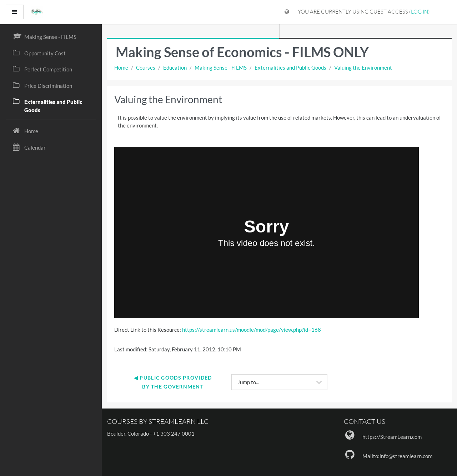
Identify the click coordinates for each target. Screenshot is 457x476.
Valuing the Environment (363, 67)
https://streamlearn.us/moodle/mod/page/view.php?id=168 (252, 330)
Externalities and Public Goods (290, 67)
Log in (420, 12)
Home (121, 67)
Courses (146, 67)
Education (175, 67)
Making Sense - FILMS (221, 67)
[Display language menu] (287, 12)
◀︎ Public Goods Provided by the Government (174, 382)
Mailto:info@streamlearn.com (397, 456)
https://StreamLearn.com (392, 437)
